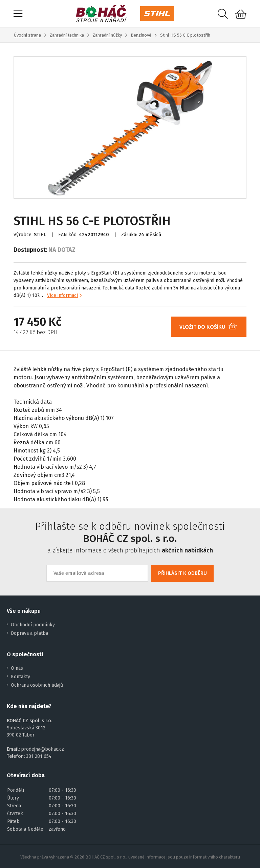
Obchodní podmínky (33, 625)
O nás (17, 668)
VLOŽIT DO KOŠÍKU (211, 327)
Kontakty (20, 677)
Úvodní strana (27, 35)
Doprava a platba (29, 633)
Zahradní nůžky (107, 35)
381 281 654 (39, 756)
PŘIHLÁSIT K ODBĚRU (182, 573)
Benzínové (141, 35)
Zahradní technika (67, 35)
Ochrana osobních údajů (37, 685)
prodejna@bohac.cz (42, 749)
